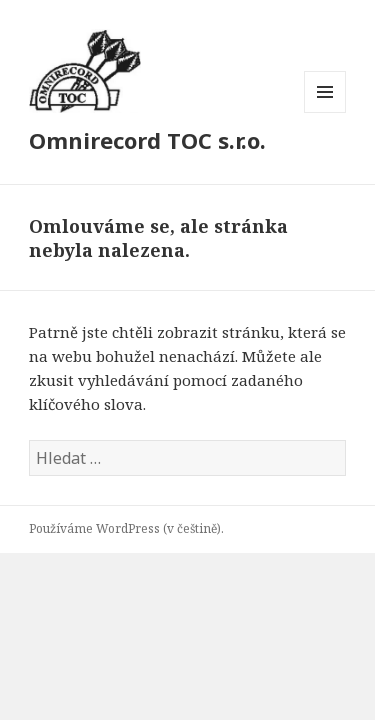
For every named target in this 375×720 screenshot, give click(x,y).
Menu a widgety (325, 112)
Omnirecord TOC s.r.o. (147, 140)
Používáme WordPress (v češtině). (126, 528)
